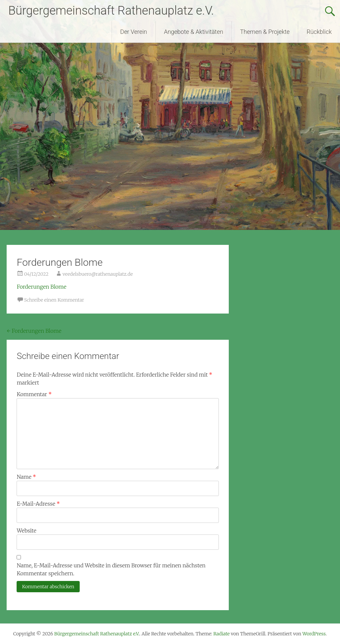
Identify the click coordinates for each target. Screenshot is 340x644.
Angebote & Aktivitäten (194, 32)
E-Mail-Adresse (38, 504)
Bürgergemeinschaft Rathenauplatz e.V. (111, 11)
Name (26, 477)
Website (26, 531)
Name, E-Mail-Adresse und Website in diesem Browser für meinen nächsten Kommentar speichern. (111, 569)
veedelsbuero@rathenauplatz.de (98, 274)
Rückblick (319, 32)
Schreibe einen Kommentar (54, 300)
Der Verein (134, 32)
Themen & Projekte (265, 32)
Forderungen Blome (41, 287)
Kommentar (34, 394)
